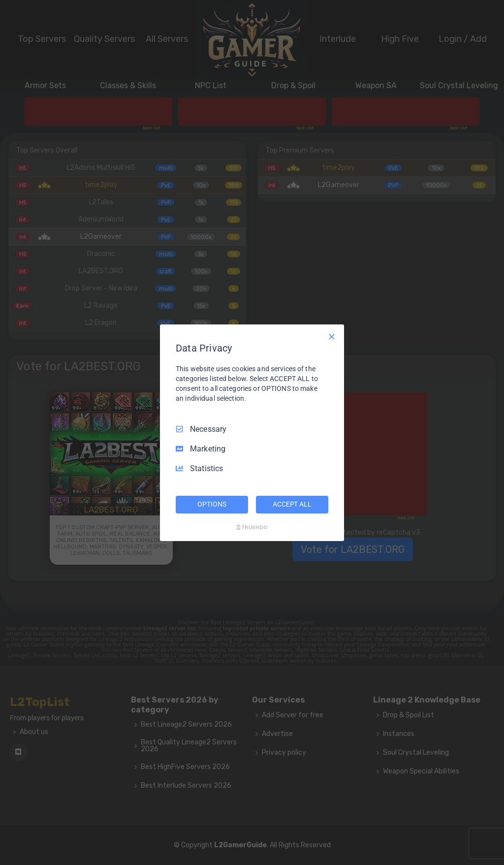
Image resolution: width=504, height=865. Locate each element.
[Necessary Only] (332, 336)
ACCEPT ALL (292, 504)
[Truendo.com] (252, 527)
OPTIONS (212, 504)
